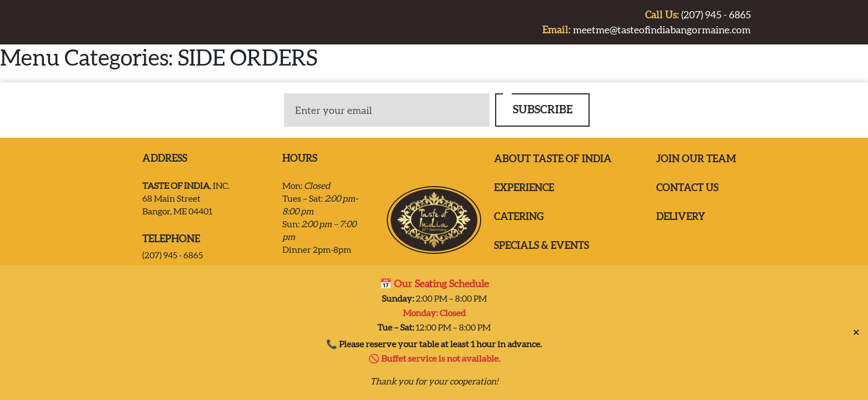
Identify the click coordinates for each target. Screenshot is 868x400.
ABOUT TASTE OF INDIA (553, 159)
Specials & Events (542, 245)
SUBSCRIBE (543, 109)
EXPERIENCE (524, 187)
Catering (519, 216)
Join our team (696, 159)
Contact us (687, 187)
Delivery (681, 216)
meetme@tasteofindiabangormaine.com (647, 30)
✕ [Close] (856, 327)
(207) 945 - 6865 (698, 15)
